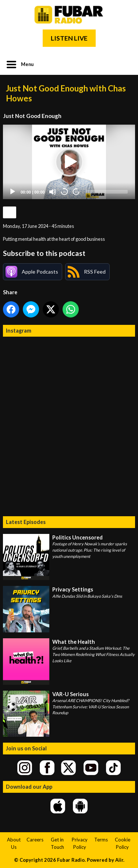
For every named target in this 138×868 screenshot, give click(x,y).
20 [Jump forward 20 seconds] (76, 192)
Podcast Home (10, 212)
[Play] (13, 192)
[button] (69, 162)
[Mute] (53, 192)
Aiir (119, 860)
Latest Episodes (26, 522)
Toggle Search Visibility (124, 64)
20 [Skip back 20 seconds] (65, 192)
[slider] (107, 192)
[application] (69, 162)
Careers (35, 840)
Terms (101, 840)
